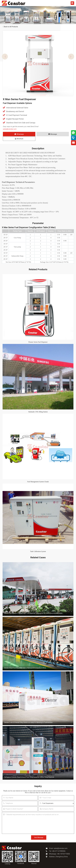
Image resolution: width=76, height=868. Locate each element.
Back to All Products (10, 27)
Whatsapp (14, 134)
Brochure (60, 134)
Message (37, 134)
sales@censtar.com (10, 129)
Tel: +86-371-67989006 (57, 847)
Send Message (39, 833)
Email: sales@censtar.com (58, 844)
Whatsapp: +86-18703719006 (59, 849)
